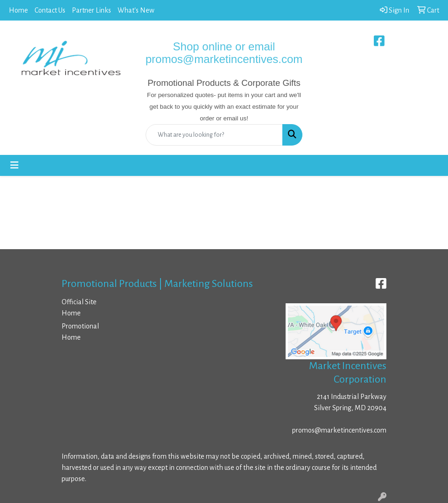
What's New (136, 10)
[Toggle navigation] (14, 165)
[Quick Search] (214, 135)
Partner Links (91, 10)
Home (18, 10)
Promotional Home (80, 332)
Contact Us (50, 10)
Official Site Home (79, 307)
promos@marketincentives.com (339, 430)
